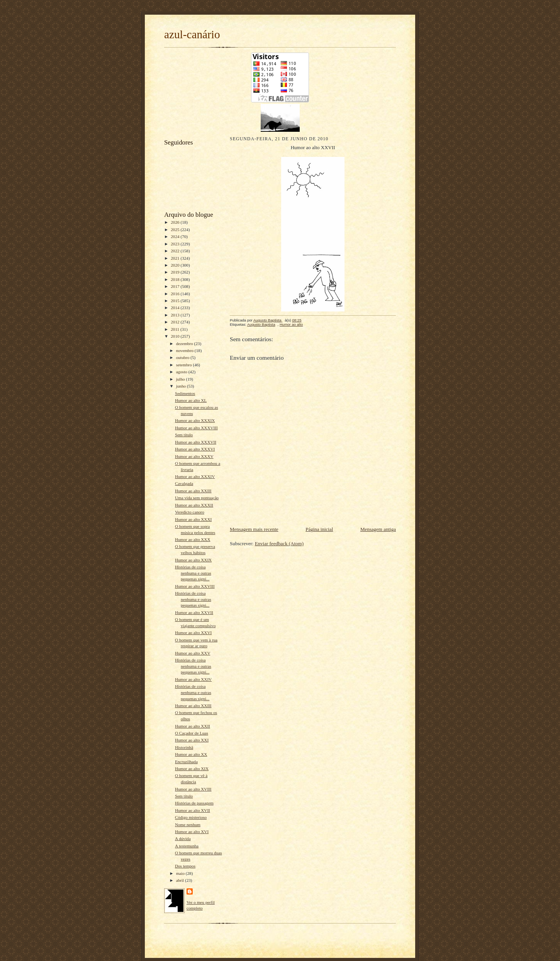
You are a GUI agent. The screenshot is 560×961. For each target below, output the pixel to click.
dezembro (185, 344)
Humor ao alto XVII (193, 810)
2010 (176, 336)
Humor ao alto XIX (192, 769)
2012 (176, 322)
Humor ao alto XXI (192, 740)
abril (181, 880)
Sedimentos (185, 393)
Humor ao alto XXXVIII (196, 428)
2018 (176, 279)
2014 (176, 308)
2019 (176, 272)
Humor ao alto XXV (193, 653)
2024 (176, 236)
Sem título (184, 435)
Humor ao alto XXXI (193, 519)
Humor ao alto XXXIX (195, 420)
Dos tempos (185, 866)
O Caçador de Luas (192, 733)
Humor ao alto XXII (193, 726)
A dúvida (183, 839)
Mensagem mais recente (254, 529)
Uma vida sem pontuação (197, 498)
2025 (176, 230)
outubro (183, 357)
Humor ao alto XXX (193, 539)
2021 (176, 258)
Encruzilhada (186, 762)
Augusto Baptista (261, 324)
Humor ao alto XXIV (193, 679)
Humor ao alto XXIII (193, 491)
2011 (176, 329)
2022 (176, 251)
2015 (176, 301)
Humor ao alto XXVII (194, 612)
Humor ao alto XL (191, 400)
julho (181, 379)
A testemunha (187, 846)
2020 (176, 265)
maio (181, 873)
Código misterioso (191, 817)
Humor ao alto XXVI (193, 633)
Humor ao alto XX (191, 754)
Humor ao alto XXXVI (195, 449)
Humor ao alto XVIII (193, 789)
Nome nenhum (188, 825)
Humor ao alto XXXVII (196, 442)
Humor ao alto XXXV (194, 456)
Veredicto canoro (190, 512)
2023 (176, 244)
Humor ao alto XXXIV (195, 476)
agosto (182, 372)
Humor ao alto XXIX (193, 560)
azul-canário (192, 34)
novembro (185, 350)
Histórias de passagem (194, 803)
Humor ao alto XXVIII (195, 586)
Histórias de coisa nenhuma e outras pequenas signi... (193, 573)
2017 (176, 286)
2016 (176, 294)
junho (182, 386)
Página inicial (319, 529)
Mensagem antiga (378, 529)
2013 (176, 315)
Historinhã (184, 747)
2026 (176, 222)
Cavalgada (184, 483)
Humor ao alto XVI (192, 832)
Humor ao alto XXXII (194, 505)
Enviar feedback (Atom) (279, 543)
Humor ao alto (291, 324)
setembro (185, 365)
